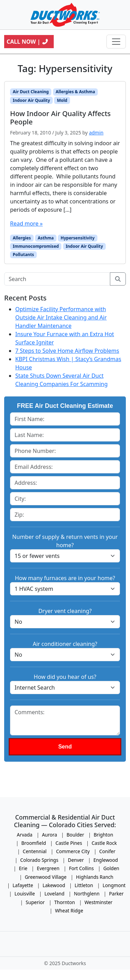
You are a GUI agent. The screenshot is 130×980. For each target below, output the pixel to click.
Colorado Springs (39, 860)
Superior (35, 902)
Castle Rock (104, 843)
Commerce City (73, 851)
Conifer (107, 851)
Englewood (106, 860)
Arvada (25, 835)
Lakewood (54, 885)
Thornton (64, 902)
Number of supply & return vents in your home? (65, 541)
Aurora (50, 835)
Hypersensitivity (78, 238)
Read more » (26, 224)
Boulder (75, 835)
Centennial (35, 851)
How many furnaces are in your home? (65, 578)
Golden (111, 868)
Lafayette (23, 885)
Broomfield (33, 843)
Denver (76, 860)
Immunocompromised (36, 246)
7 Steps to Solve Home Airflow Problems (67, 351)
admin (96, 133)
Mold (62, 100)
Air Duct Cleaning (31, 92)
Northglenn (87, 894)
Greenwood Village (45, 877)
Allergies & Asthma (75, 92)
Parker (116, 894)
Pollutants (23, 255)
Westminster (99, 902)
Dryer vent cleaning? (65, 611)
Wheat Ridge (69, 911)
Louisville (25, 894)
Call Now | (28, 42)
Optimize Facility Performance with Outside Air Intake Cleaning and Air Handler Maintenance (61, 317)
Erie (23, 868)
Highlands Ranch (95, 877)
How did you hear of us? (65, 677)
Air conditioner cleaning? (65, 644)
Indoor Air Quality (32, 100)
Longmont (114, 885)
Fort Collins (81, 868)
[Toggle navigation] (116, 42)
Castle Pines (69, 843)
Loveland (54, 894)
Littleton (84, 885)
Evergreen (48, 868)
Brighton (103, 835)
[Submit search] (118, 279)
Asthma (46, 238)
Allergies (22, 238)
